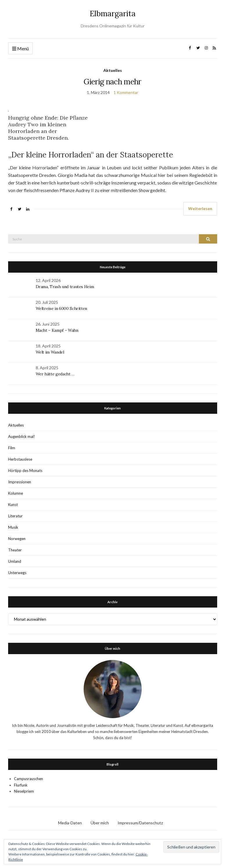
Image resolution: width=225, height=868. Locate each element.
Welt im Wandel (51, 352)
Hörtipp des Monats (25, 471)
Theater (15, 550)
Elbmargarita (113, 14)
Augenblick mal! (22, 436)
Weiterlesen (200, 208)
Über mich (100, 823)
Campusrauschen (28, 779)
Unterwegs (17, 573)
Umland (15, 561)
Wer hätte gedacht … (55, 374)
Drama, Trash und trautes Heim (65, 287)
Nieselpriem (24, 791)
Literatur (15, 516)
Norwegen (17, 539)
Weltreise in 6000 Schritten (62, 308)
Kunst (13, 505)
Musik (13, 527)
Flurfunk (21, 785)
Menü (20, 49)
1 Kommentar (126, 92)
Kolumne (16, 493)
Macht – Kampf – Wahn (57, 330)
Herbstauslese (20, 459)
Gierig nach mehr (113, 82)
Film (12, 448)
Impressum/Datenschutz (140, 823)
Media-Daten (70, 823)
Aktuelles (113, 70)
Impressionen (20, 482)
